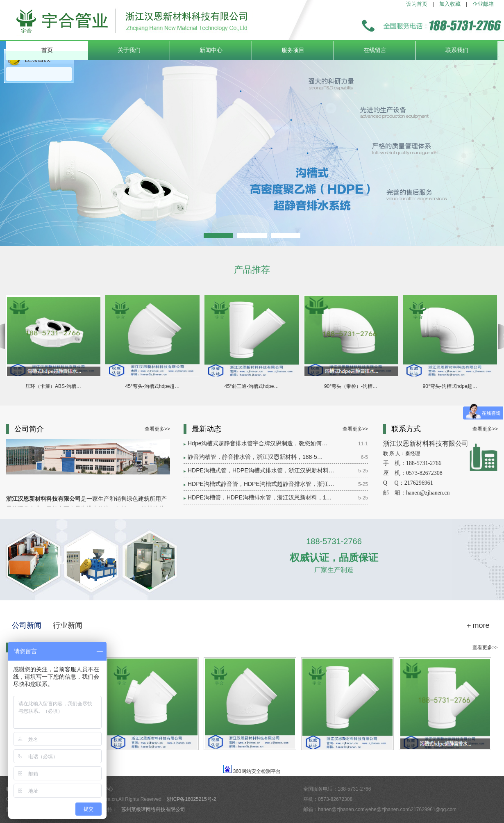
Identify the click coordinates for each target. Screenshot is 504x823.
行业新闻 (68, 625)
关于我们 (129, 50)
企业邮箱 (483, 4)
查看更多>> (157, 429)
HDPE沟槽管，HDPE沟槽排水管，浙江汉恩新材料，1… (260, 497)
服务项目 (293, 50)
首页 (47, 50)
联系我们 (457, 50)
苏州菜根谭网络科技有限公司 (153, 809)
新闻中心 (211, 50)
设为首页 (417, 4)
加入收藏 (450, 4)
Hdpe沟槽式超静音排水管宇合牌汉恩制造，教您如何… (258, 443)
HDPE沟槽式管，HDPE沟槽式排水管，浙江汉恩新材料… (261, 470)
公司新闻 (27, 625)
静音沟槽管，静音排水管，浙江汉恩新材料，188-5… (255, 457)
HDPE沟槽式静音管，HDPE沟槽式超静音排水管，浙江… (261, 484)
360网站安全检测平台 (257, 771)
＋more (477, 625)
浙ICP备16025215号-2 (191, 799)
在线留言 (375, 50)
